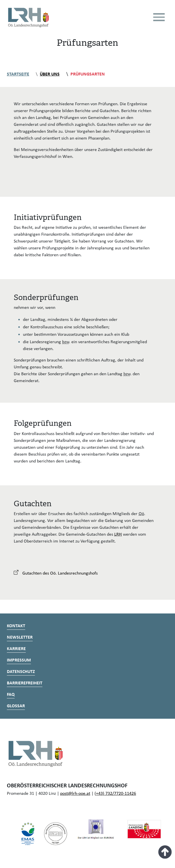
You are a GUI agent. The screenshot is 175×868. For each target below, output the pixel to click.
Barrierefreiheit (25, 683)
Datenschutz (21, 672)
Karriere (16, 649)
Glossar (16, 706)
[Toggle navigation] (159, 17)
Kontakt (16, 626)
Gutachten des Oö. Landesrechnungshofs (56, 573)
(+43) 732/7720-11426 (115, 794)
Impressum (19, 660)
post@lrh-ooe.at (75, 794)
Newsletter (20, 637)
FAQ (11, 695)
